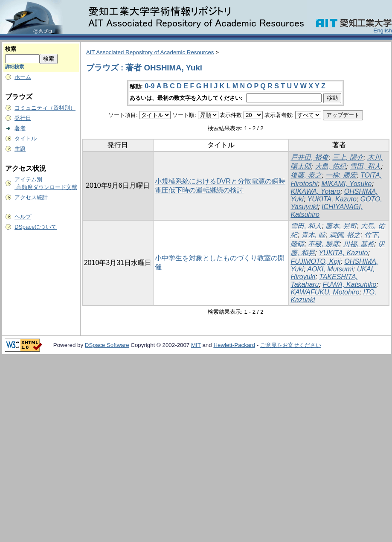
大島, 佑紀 (330, 166)
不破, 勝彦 (324, 244)
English (383, 31)
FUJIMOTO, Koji (315, 261)
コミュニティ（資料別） (45, 108)
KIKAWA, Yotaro (315, 191)
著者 (20, 128)
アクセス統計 (31, 197)
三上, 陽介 (348, 157)
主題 (20, 149)
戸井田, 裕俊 (309, 157)
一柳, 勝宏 (341, 175)
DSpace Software (107, 345)
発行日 (23, 118)
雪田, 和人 (365, 166)
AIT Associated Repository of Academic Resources (150, 52)
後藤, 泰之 (306, 175)
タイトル (26, 138)
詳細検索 (15, 67)
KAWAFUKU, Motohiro (325, 292)
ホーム (23, 77)
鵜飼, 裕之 (345, 235)
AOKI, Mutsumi (330, 269)
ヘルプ (23, 217)
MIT (196, 345)
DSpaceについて (36, 227)
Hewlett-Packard (234, 345)
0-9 (150, 86)
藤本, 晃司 (341, 226)
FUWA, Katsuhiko (349, 284)
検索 (11, 49)
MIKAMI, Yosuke (346, 184)
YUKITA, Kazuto (332, 199)
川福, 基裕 (359, 244)
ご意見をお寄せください (291, 345)
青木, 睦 (313, 235)
